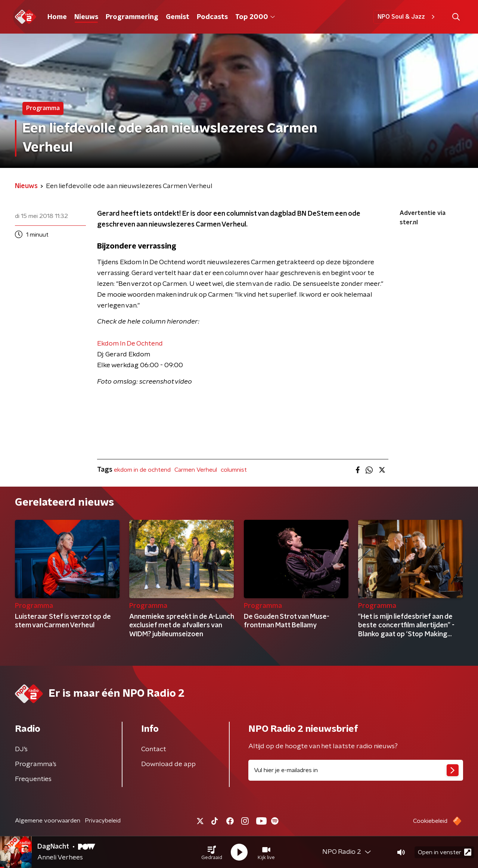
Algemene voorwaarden (48, 821)
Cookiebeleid (430, 821)
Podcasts (212, 17)
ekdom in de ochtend (142, 470)
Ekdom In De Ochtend (130, 344)
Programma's (36, 764)
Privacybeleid (103, 821)
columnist (234, 470)
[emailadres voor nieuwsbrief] (356, 770)
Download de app (168, 764)
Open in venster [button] (445, 852)
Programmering (132, 17)
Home (57, 17)
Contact (154, 749)
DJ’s (21, 749)
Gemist (178, 17)
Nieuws (86, 17)
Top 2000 (255, 17)
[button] (212, 852)
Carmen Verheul (196, 470)
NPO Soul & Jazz (407, 17)
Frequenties (33, 779)
